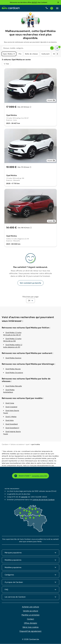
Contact (30, 619)
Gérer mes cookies (30, 627)
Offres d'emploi (30, 623)
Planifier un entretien (31, 615)
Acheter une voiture (31, 607)
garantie (24, 497)
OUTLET (34, 2)
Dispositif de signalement (30, 631)
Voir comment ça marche (30, 283)
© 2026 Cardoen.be (30, 639)
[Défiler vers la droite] (57, 54)
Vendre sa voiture (30, 611)
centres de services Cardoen (44, 500)
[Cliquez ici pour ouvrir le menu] (57, 8)
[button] (14, 54)
